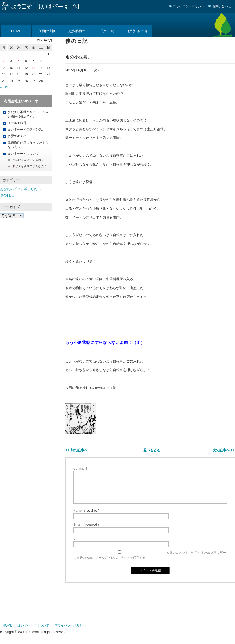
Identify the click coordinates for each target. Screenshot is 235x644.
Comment (80, 469)
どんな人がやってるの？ (28, 160)
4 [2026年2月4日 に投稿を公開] (19, 61)
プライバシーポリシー (189, 6)
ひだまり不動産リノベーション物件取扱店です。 (28, 114)
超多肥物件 (77, 31)
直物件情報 (47, 31)
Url (75, 538)
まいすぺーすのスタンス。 (26, 130)
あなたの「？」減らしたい (20, 189)
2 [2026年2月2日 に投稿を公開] (4, 61)
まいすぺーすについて (23, 154)
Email (77, 525)
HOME (16, 31)
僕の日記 (107, 31)
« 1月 (4, 87)
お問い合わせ (222, 6)
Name (78, 511)
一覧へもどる (150, 450)
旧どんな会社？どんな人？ (30, 166)
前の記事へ (79, 450)
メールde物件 (17, 123)
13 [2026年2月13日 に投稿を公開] (34, 68)
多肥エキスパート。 (22, 136)
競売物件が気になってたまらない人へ (28, 145)
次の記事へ (221, 450)
